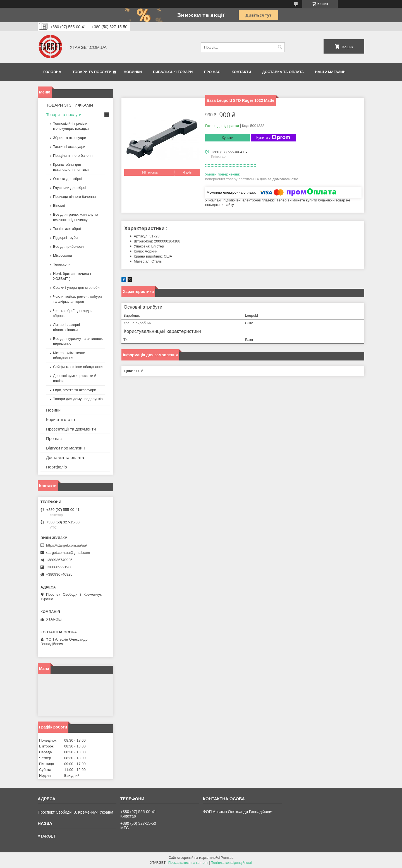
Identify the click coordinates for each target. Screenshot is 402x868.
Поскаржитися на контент (188, 863)
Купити (228, 138)
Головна (52, 72)
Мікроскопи (63, 255)
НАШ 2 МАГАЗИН (330, 72)
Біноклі (59, 205)
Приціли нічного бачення (74, 156)
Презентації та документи (71, 429)
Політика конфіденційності (231, 863)
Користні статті (60, 419)
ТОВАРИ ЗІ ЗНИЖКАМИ (70, 105)
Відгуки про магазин (65, 448)
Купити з (273, 138)
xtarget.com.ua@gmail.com (68, 553)
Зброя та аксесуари (70, 138)
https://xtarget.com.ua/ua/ (67, 545)
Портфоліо (57, 467)
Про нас (212, 72)
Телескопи (62, 264)
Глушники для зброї (70, 188)
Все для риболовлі (69, 247)
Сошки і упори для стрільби (76, 288)
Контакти (241, 72)
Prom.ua (227, 858)
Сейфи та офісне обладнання (78, 367)
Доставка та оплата (283, 72)
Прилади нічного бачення (74, 197)
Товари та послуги (92, 72)
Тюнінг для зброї (67, 229)
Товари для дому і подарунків (78, 399)
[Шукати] (280, 47)
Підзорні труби (65, 238)
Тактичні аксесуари (69, 147)
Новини (53, 410)
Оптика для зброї (68, 179)
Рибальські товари (173, 72)
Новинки (133, 72)
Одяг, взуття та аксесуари (75, 390)
